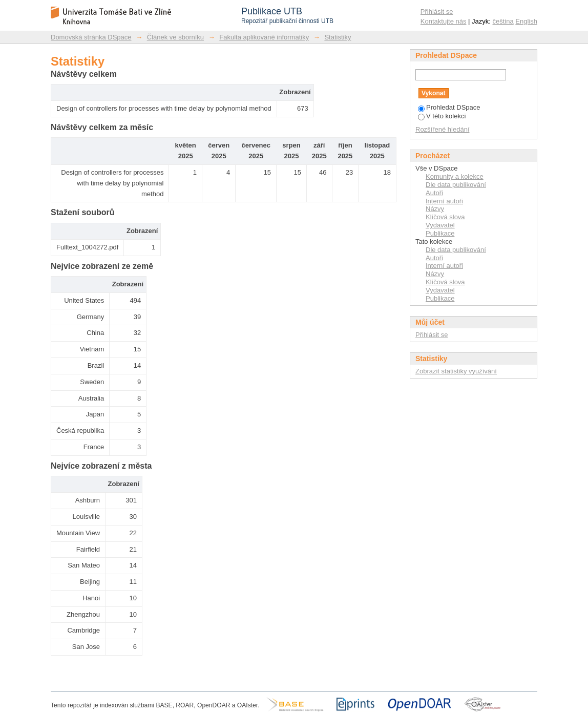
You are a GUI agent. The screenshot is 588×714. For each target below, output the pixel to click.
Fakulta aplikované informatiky (264, 37)
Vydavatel (440, 225)
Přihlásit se (437, 12)
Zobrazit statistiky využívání (456, 371)
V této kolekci (442, 116)
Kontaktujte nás (444, 21)
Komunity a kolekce (455, 176)
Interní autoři (444, 201)
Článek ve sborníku (175, 37)
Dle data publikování (456, 185)
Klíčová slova (445, 217)
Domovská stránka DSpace (91, 37)
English (526, 21)
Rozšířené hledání (443, 129)
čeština (503, 21)
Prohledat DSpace (449, 107)
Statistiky (338, 37)
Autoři (434, 193)
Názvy (435, 209)
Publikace (440, 233)
